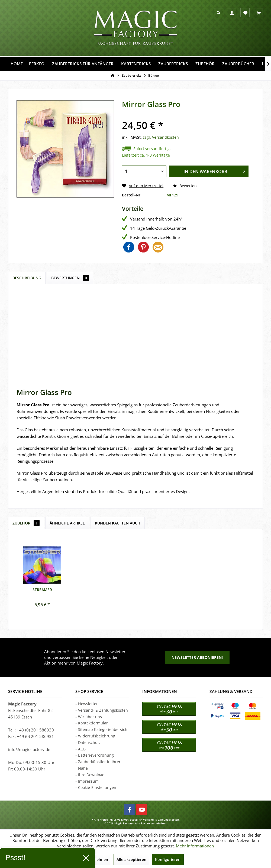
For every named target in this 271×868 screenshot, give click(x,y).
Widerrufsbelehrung (97, 736)
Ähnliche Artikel (67, 523)
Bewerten (185, 186)
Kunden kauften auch (118, 523)
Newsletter (88, 704)
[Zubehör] (205, 64)
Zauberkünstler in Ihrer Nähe (99, 765)
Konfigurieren (168, 859)
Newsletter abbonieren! (197, 657)
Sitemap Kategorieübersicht (103, 729)
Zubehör (26, 523)
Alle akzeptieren (131, 859)
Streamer (42, 590)
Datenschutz (89, 742)
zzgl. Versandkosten (161, 137)
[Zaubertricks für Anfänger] (83, 64)
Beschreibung (27, 278)
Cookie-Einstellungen (97, 787)
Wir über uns (90, 717)
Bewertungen (70, 278)
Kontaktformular (93, 723)
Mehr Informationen (195, 846)
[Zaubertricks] (173, 64)
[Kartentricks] (136, 64)
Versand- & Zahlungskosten (103, 710)
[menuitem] (258, 13)
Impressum (88, 781)
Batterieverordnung (96, 755)
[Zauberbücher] (238, 64)
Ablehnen (99, 859)
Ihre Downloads (92, 775)
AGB (82, 749)
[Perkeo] (37, 64)
